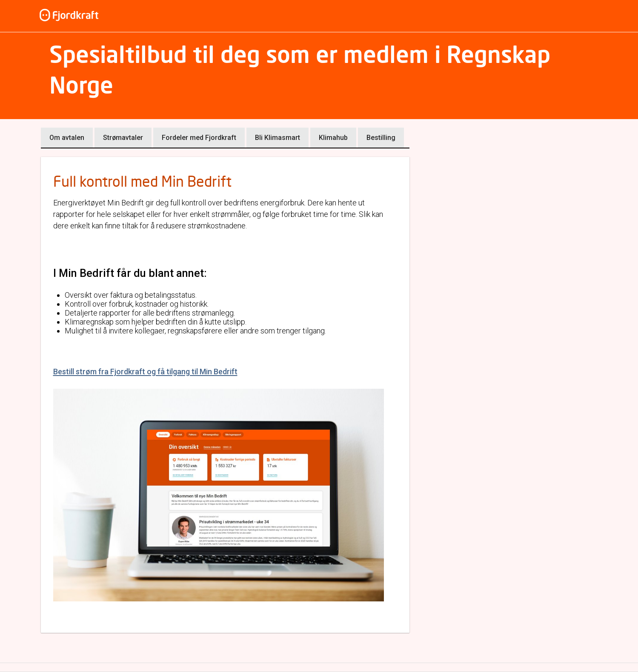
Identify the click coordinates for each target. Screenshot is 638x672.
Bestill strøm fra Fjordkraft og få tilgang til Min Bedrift (145, 372)
